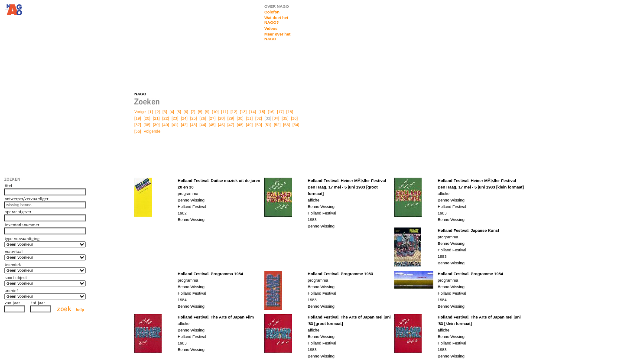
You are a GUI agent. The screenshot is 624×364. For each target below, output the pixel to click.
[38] (147, 125)
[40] (165, 125)
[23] (175, 118)
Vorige (140, 112)
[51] (268, 125)
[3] (165, 112)
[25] (193, 118)
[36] (294, 118)
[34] (276, 118)
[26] (203, 118)
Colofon (272, 12)
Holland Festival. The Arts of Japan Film (216, 317)
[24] (184, 118)
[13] (243, 112)
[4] (172, 112)
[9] (207, 112)
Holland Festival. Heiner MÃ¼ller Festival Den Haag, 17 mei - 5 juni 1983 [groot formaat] (347, 187)
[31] (249, 118)
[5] (179, 112)
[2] (158, 112)
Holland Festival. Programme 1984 (470, 274)
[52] (277, 125)
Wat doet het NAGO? (276, 20)
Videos (271, 29)
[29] (231, 118)
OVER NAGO (277, 6)
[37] (138, 125)
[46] (221, 125)
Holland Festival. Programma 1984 (210, 274)
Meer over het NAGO (277, 37)
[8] (200, 112)
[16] (271, 112)
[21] (156, 118)
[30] (240, 118)
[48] (240, 125)
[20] (147, 118)
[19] (138, 118)
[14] (252, 112)
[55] (138, 131)
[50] (258, 125)
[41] (175, 125)
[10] (215, 112)
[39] (156, 125)
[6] (186, 112)
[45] (212, 125)
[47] (231, 125)
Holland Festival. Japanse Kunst (468, 231)
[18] (290, 112)
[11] (225, 112)
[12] (234, 112)
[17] (280, 112)
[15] (262, 112)
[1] (150, 112)
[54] (296, 125)
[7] (193, 112)
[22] (165, 118)
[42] (184, 125)
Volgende (152, 131)
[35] (285, 118)
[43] (193, 125)
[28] (221, 118)
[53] (287, 125)
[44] (203, 125)
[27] (212, 118)
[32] (258, 118)
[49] (249, 125)
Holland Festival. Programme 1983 (340, 274)
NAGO (140, 94)
